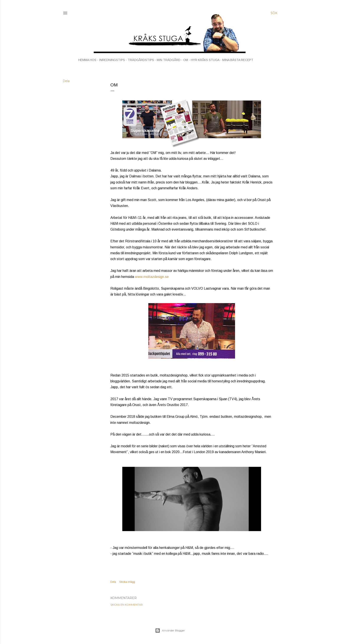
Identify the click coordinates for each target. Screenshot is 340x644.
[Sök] (274, 13)
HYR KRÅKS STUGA (205, 60)
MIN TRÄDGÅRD (169, 60)
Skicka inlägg (127, 582)
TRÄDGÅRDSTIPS (141, 60)
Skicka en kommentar (127, 605)
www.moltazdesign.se (152, 277)
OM (186, 60)
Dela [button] (66, 81)
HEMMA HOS (87, 60)
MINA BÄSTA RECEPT (238, 60)
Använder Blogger (170, 631)
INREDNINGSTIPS (112, 60)
